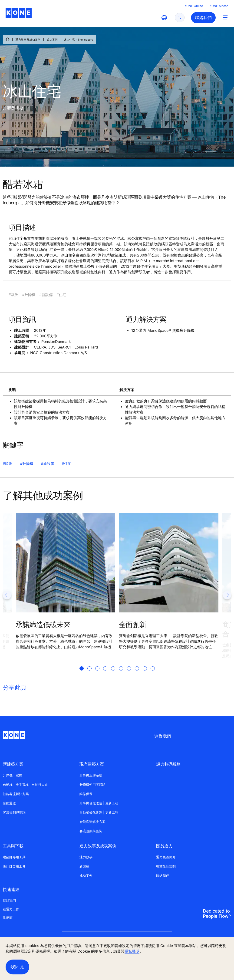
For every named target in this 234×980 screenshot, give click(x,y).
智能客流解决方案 (92, 822)
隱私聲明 (132, 951)
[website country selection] (164, 18)
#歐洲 (8, 464)
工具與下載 (13, 846)
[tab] (82, 674)
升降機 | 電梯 (12, 775)
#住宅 (67, 464)
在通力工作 (11, 909)
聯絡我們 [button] (203, 18)
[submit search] (180, 18)
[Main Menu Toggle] (225, 17)
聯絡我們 (163, 876)
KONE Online (194, 6)
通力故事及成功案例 (28, 40)
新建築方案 (13, 764)
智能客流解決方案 (16, 794)
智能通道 (9, 803)
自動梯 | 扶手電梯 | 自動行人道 (25, 784)
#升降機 (27, 464)
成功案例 (52, 40)
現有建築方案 (92, 764)
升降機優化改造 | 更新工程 (99, 803)
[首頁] (7, 39)
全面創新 (133, 625)
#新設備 (48, 464)
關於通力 (164, 846)
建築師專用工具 (14, 857)
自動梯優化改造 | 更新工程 (99, 812)
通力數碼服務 (168, 764)
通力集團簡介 (166, 857)
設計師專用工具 (14, 866)
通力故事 (86, 857)
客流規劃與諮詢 (14, 812)
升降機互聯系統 (91, 775)
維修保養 (86, 794)
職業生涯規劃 (166, 866)
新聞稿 (84, 866)
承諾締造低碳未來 (43, 625)
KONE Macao (219, 6)
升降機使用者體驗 (92, 784)
